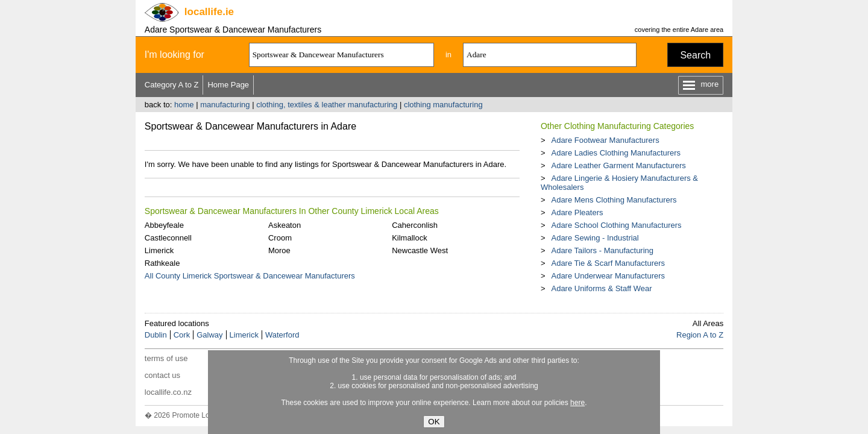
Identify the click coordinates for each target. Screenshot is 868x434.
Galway (209, 335)
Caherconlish (415, 225)
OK (434, 422)
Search (695, 55)
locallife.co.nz (168, 392)
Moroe (279, 250)
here (577, 403)
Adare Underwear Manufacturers (608, 276)
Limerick (159, 250)
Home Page (228, 85)
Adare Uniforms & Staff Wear (601, 288)
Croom (280, 238)
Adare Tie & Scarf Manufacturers (608, 263)
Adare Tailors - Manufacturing (602, 250)
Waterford (282, 335)
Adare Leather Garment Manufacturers (618, 165)
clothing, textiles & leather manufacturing (327, 105)
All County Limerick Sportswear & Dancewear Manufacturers (250, 276)
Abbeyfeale (164, 225)
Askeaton (285, 225)
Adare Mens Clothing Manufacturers (614, 200)
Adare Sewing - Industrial (595, 238)
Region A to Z (700, 335)
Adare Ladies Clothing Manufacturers (616, 153)
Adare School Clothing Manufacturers (616, 225)
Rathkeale (162, 263)
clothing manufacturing (443, 105)
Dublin (156, 335)
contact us (162, 375)
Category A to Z (172, 85)
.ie (209, 12)
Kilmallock (410, 238)
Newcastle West (420, 250)
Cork (182, 335)
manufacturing (225, 105)
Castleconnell (168, 238)
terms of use (166, 358)
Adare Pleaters (577, 212)
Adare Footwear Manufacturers (605, 140)
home (184, 105)
